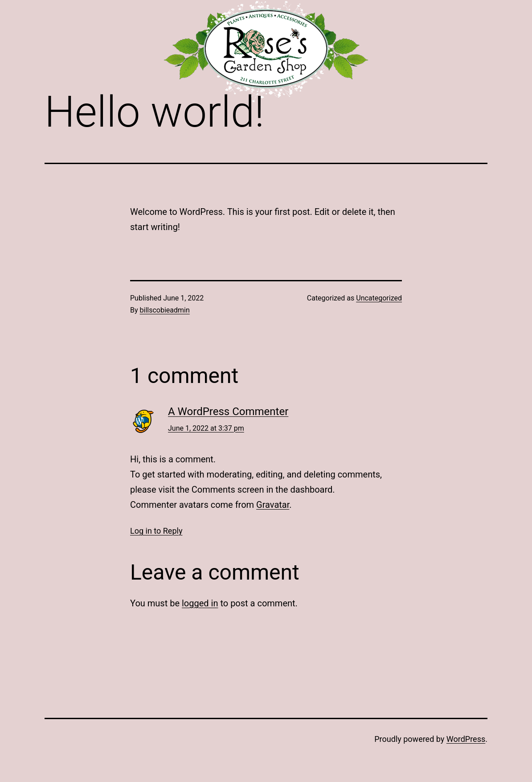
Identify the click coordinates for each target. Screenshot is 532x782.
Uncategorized (379, 298)
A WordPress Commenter (228, 412)
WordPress (466, 739)
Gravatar (273, 505)
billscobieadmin (165, 310)
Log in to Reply (156, 531)
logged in (200, 603)
